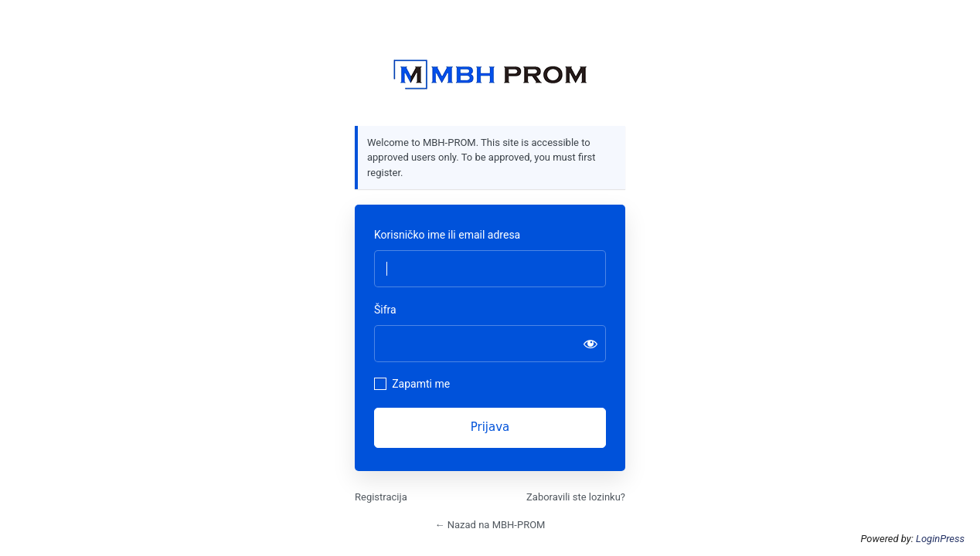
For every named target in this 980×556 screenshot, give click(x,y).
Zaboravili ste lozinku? (576, 497)
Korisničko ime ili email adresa (447, 235)
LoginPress (940, 539)
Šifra (385, 310)
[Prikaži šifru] (590, 344)
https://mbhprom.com (490, 75)
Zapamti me (421, 384)
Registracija (381, 497)
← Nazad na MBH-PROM (490, 525)
